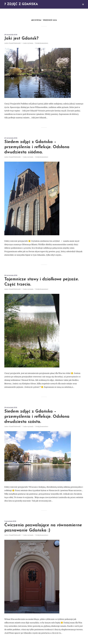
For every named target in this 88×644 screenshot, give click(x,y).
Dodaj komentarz (42, 43)
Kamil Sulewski (15, 43)
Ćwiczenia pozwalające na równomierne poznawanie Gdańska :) (43, 528)
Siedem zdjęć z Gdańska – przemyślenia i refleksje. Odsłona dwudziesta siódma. (37, 147)
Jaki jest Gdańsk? (21, 39)
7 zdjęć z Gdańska (21, 4)
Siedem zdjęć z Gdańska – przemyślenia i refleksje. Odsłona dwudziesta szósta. (37, 417)
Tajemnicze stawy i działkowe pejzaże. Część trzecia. (42, 282)
